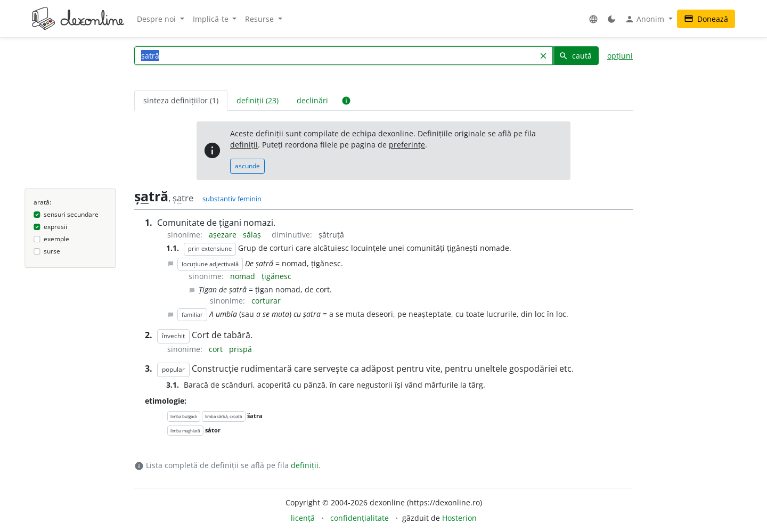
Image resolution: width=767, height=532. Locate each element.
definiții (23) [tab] (258, 100)
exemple (56, 239)
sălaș (253, 235)
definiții (244, 145)
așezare (224, 235)
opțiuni (620, 56)
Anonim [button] (646, 19)
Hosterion (459, 518)
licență (303, 518)
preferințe (407, 145)
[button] (593, 19)
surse (52, 251)
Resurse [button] (260, 19)
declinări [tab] (312, 100)
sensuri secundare (71, 214)
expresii (55, 227)
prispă (240, 349)
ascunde (247, 166)
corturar (266, 301)
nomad (244, 276)
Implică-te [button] (212, 19)
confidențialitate (360, 518)
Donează (706, 19)
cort (217, 349)
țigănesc (276, 276)
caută (575, 56)
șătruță (331, 235)
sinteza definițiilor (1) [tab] (181, 100)
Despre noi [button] (157, 19)
